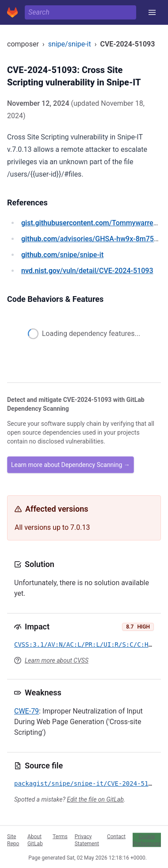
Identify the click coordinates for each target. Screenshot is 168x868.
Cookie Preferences (147, 840)
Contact (116, 836)
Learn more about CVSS (57, 660)
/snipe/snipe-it (62, 255)
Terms (60, 836)
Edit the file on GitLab (95, 799)
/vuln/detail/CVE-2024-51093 (87, 271)
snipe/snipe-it (70, 44)
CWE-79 (27, 711)
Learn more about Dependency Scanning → (71, 465)
